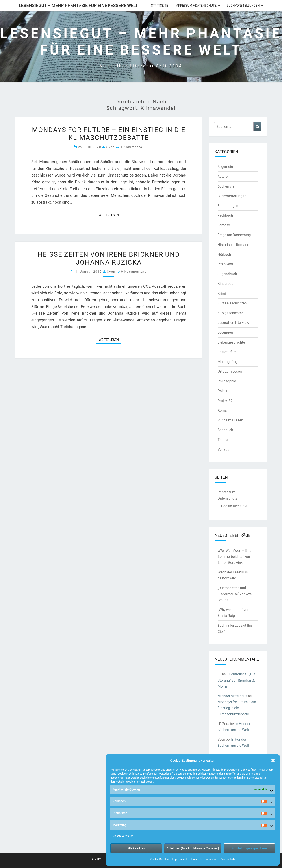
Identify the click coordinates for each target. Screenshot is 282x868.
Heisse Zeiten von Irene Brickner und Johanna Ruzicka (109, 258)
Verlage (224, 449)
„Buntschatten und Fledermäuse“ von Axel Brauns (235, 594)
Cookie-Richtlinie (160, 859)
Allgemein (225, 167)
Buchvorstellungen (243, 6)
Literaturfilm (227, 352)
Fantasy (224, 225)
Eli (220, 674)
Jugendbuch (227, 274)
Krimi (222, 293)
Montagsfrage (229, 362)
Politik (223, 391)
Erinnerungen (228, 206)
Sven (111, 147)
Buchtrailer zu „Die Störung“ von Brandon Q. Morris (237, 680)
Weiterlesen (110, 215)
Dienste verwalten (123, 836)
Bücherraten (227, 186)
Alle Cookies (136, 848)
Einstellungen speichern (249, 848)
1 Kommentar (132, 147)
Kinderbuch (227, 284)
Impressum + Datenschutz (187, 859)
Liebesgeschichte (231, 342)
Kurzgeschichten (231, 313)
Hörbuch (224, 254)
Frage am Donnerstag (234, 235)
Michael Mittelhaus (232, 696)
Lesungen (225, 332)
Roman (223, 410)
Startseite (160, 6)
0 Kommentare (134, 271)
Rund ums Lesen (230, 420)
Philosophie (227, 381)
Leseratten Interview (233, 323)
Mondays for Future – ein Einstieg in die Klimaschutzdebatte (109, 133)
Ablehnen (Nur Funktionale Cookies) (193, 848)
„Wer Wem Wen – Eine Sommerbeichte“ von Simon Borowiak (235, 556)
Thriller (223, 440)
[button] (273, 761)
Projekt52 (225, 401)
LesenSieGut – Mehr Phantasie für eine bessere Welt (78, 5)
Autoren (224, 176)
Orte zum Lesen (230, 371)
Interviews (226, 264)
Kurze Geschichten (232, 303)
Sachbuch (225, 430)
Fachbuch (225, 215)
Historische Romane (233, 245)
